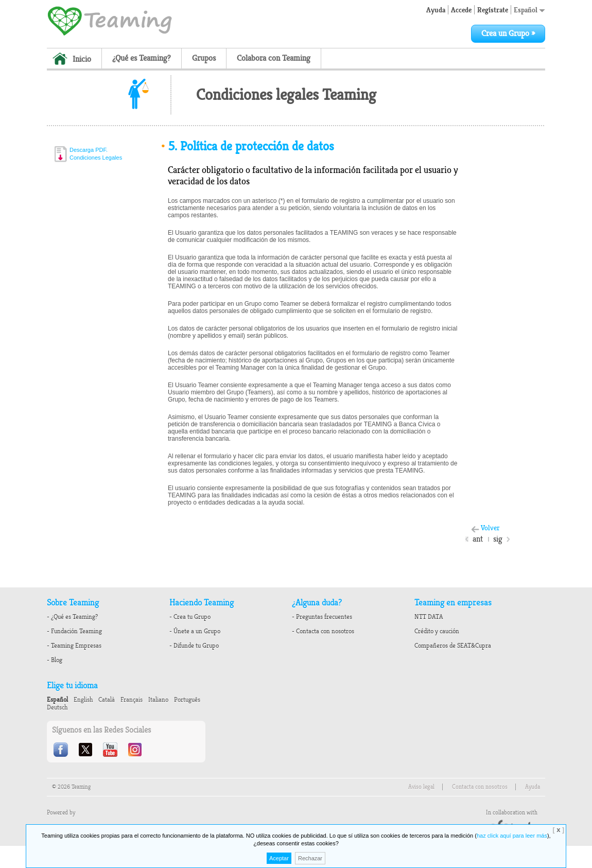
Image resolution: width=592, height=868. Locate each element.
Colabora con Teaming (274, 58)
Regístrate (493, 10)
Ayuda (436, 10)
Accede (461, 10)
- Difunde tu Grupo (194, 646)
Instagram (136, 750)
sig (498, 539)
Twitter (86, 750)
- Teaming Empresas (74, 646)
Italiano (158, 700)
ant (478, 539)
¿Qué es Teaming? (142, 58)
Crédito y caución (437, 631)
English (83, 700)
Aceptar (279, 858)
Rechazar (310, 858)
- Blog (55, 660)
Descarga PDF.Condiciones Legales (96, 154)
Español (529, 10)
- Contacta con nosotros (323, 631)
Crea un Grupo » (508, 33)
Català (107, 700)
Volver (490, 528)
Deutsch (57, 707)
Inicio (82, 59)
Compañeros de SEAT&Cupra (453, 646)
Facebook (62, 750)
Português (187, 700)
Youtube (111, 750)
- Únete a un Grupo (195, 631)
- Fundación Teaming (74, 631)
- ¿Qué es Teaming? (72, 617)
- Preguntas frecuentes (322, 617)
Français (132, 700)
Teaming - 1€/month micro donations (110, 20)
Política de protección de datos (247, 146)
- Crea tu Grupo (190, 617)
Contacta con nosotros (480, 787)
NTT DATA (429, 617)
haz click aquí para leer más (512, 836)
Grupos (204, 58)
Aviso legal (421, 787)
